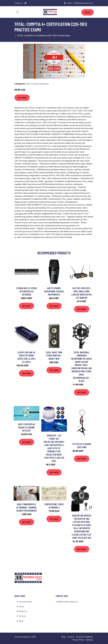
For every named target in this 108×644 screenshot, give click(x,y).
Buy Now (22, 98)
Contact (70, 637)
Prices (87, 12)
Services (22, 616)
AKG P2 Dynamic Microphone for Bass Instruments (54, 291)
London (69, 3)
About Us (23, 611)
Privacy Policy (78, 640)
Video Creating (32, 84)
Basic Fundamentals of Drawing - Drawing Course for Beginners (26, 507)
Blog (21, 621)
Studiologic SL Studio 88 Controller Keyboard (27, 291)
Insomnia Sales (25, 602)
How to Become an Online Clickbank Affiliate (26, 427)
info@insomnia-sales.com (83, 3)
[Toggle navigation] (18, 12)
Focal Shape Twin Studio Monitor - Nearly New (54, 355)
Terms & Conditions (84, 637)
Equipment (44, 84)
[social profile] (25, 3)
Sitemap (89, 640)
